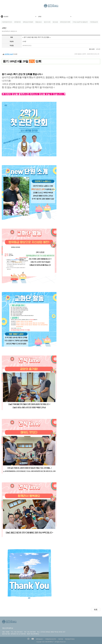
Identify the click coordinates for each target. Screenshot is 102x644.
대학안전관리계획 (65, 22)
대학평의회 (17, 22)
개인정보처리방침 (70, 639)
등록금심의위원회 (28, 22)
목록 (96, 610)
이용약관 (60, 639)
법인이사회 (47, 22)
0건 (98, 49)
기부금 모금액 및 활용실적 (80, 22)
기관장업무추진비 (7, 22)
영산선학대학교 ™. (50, 642)
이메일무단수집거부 (51, 639)
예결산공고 (39, 22)
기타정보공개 (94, 22)
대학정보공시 (40, 639)
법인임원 (55, 22)
